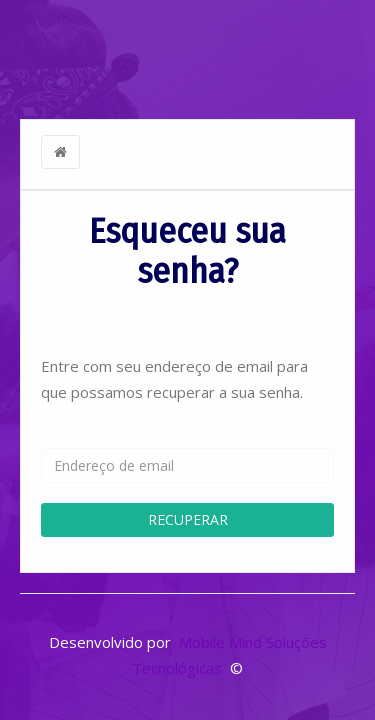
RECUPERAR (188, 519)
